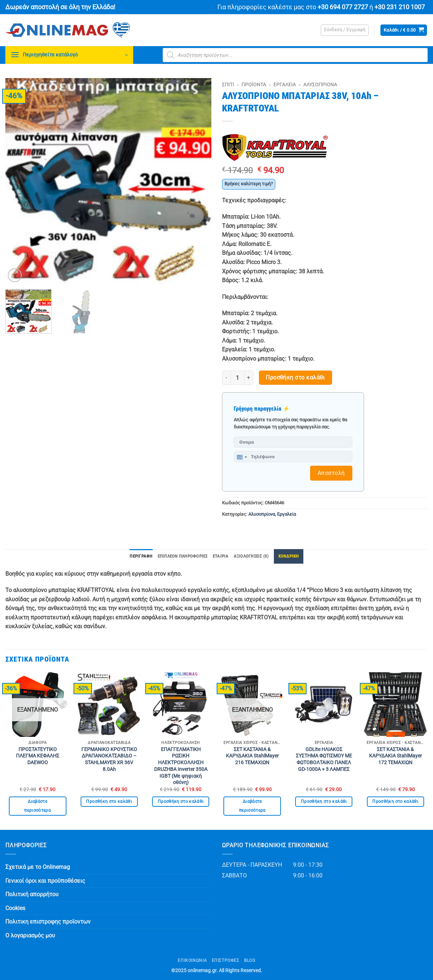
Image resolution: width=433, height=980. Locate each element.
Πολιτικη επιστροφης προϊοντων (48, 922)
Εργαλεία (285, 84)
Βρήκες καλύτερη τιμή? (249, 184)
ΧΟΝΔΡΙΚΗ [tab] (289, 556)
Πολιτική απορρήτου (32, 894)
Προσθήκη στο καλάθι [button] (109, 801)
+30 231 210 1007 (400, 7)
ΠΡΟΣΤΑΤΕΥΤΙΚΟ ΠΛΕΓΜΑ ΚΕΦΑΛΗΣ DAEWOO (38, 756)
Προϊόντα (254, 84)
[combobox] (242, 457)
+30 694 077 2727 (343, 7)
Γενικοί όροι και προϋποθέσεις (45, 881)
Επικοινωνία (192, 960)
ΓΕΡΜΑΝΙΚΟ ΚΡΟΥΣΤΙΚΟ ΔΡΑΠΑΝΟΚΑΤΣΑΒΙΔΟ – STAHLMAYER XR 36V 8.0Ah (109, 759)
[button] (345, 30)
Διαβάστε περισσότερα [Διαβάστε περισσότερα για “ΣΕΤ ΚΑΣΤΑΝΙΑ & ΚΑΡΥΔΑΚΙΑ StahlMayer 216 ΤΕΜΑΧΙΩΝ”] (252, 806)
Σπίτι (228, 84)
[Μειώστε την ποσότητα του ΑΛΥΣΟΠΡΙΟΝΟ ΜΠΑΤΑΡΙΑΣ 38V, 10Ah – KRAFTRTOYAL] (226, 378)
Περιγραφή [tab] (141, 556)
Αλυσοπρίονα (320, 84)
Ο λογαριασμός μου (30, 935)
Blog (250, 960)
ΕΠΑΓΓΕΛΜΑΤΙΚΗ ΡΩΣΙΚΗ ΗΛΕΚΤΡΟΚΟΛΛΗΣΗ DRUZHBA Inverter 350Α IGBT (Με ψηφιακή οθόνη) (181, 766)
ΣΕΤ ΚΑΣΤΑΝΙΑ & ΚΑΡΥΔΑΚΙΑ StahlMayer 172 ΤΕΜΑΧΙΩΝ (396, 756)
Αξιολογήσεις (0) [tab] (251, 556)
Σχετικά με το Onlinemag (38, 867)
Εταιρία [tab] (221, 556)
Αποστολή (331, 473)
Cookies (15, 908)
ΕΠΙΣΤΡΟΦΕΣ (226, 960)
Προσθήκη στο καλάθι (295, 378)
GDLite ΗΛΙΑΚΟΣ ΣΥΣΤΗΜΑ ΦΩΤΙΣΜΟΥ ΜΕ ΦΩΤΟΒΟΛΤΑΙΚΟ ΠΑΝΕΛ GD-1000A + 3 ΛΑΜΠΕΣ (324, 759)
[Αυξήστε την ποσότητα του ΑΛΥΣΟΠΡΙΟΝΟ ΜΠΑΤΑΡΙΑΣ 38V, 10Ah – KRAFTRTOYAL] (249, 378)
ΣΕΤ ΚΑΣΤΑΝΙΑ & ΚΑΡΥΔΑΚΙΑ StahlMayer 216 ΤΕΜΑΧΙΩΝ (252, 756)
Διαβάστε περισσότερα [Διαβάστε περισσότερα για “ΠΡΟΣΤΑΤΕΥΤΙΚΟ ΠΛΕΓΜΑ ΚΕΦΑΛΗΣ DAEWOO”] (37, 806)
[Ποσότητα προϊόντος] (238, 378)
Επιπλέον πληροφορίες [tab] (183, 556)
